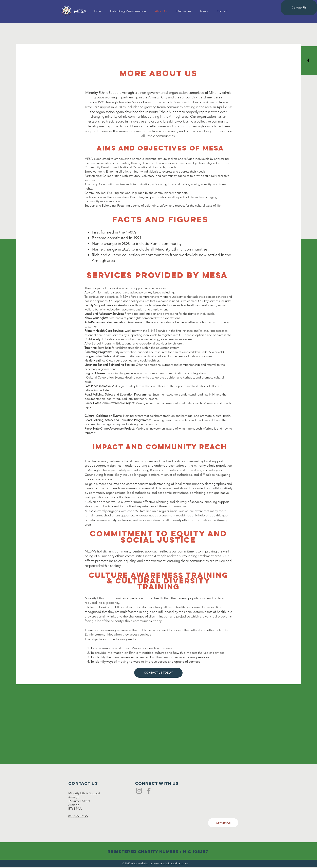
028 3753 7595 (78, 816)
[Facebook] (149, 791)
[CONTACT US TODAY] (158, 673)
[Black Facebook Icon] (308, 60)
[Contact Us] (299, 8)
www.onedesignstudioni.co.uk (171, 863)
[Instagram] (139, 791)
